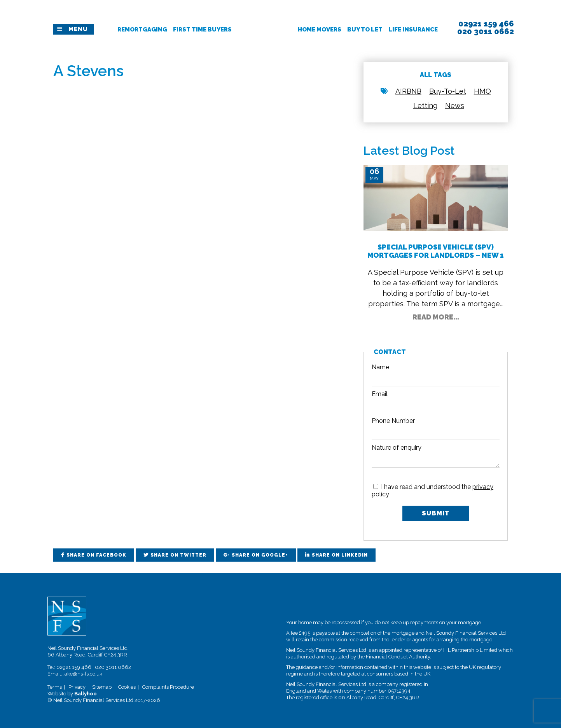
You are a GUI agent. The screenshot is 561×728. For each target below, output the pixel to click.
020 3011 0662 (113, 667)
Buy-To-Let (448, 91)
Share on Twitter (178, 555)
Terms (55, 687)
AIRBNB (408, 91)
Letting (425, 106)
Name (380, 367)
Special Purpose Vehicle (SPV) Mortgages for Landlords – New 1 (436, 251)
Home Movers (320, 30)
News (455, 106)
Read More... (436, 317)
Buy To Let (365, 30)
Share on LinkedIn (340, 555)
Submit (436, 513)
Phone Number (393, 421)
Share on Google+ (260, 555)
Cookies (127, 687)
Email (380, 394)
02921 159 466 (74, 667)
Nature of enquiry (397, 448)
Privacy (77, 687)
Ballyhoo (86, 694)
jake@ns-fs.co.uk (83, 674)
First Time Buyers (202, 30)
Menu (78, 29)
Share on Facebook (96, 555)
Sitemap (102, 687)
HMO (482, 91)
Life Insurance (413, 30)
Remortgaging (142, 30)
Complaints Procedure (168, 687)
